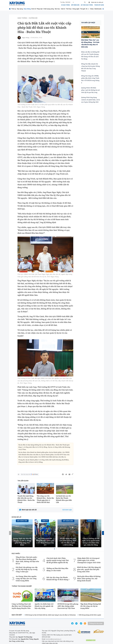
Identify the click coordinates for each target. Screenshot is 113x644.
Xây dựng (20, 9)
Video (92, 9)
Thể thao (69, 9)
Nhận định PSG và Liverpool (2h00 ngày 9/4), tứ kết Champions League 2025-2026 (89, 560)
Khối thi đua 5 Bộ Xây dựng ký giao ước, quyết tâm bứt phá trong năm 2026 (89, 569)
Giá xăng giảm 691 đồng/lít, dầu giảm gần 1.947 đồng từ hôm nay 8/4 (45, 542)
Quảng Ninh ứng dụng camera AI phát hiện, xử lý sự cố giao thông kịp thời (91, 100)
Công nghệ (76, 9)
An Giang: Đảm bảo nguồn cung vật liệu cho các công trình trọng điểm (26, 578)
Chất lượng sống (49, 9)
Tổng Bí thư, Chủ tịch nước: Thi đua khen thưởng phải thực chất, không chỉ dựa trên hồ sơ (27, 560)
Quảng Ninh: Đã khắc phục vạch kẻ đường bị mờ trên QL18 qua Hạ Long (90, 90)
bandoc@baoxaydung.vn (54, 639)
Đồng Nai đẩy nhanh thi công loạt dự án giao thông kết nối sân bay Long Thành (91, 67)
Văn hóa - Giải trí (60, 9)
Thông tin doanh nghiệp (22, 586)
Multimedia (98, 9)
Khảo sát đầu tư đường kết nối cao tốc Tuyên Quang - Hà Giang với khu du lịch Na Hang (90, 55)
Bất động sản (75, 5)
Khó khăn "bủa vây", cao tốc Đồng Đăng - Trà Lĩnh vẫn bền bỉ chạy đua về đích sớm (90, 43)
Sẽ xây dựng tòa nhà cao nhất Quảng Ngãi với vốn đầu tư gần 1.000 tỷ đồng (68, 542)
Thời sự (14, 9)
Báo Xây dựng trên (30, 474)
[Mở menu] (103, 9)
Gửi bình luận (67, 510)
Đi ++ (88, 9)
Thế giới (83, 9)
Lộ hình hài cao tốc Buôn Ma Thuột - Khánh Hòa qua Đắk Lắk (64, 499)
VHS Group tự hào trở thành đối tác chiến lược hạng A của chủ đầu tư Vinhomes (50, 615)
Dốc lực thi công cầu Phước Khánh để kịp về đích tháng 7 (58, 578)
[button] (54, 549)
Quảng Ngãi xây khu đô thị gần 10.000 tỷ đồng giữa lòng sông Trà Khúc (22, 542)
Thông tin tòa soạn (96, 623)
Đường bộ (33, 18)
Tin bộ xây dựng (99, 5)
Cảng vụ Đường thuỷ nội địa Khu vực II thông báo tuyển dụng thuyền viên (21, 606)
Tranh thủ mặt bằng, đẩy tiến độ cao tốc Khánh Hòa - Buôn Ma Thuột (26, 499)
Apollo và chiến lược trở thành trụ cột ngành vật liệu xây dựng (44, 606)
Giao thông (27, 9)
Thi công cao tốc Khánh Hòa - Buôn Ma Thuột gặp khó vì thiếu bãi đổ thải (45, 499)
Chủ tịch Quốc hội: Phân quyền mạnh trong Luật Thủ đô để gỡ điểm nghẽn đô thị (58, 560)
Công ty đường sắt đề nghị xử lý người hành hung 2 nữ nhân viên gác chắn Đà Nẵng (91, 542)
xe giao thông (65, 5)
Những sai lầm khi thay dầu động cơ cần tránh (57, 569)
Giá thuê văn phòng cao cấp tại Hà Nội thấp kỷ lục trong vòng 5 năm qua (27, 569)
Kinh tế (34, 9)
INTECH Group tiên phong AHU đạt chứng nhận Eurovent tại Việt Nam (68, 606)
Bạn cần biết (17, 615)
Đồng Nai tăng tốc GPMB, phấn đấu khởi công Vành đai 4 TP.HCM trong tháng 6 (90, 79)
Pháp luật (40, 9)
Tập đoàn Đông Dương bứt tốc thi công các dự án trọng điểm (91, 606)
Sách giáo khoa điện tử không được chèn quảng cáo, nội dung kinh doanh (89, 578)
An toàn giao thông (87, 5)
